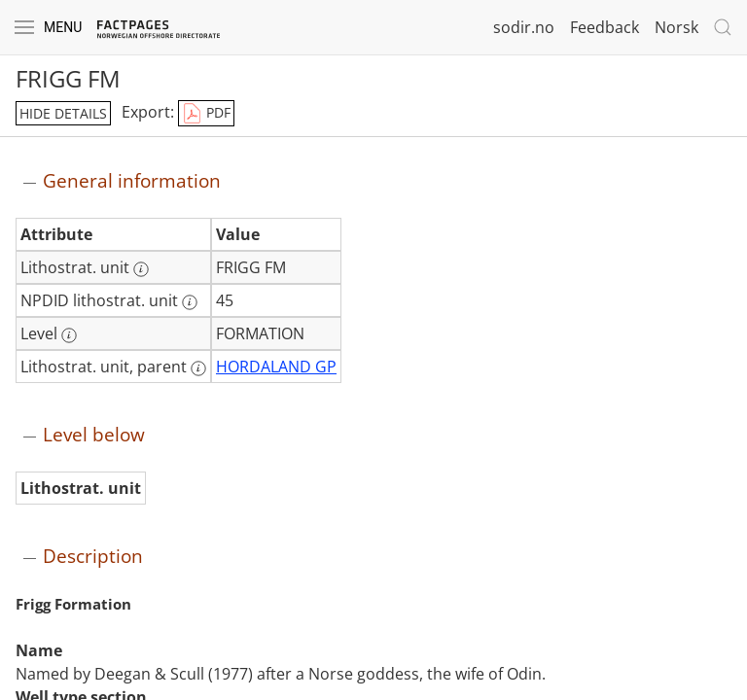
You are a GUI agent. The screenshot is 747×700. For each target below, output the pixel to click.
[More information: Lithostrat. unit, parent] (198, 368)
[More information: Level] (69, 335)
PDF (206, 114)
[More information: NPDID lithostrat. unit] (190, 302)
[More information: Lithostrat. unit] (141, 269)
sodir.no (524, 27)
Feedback (605, 27)
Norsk (676, 27)
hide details (63, 113)
